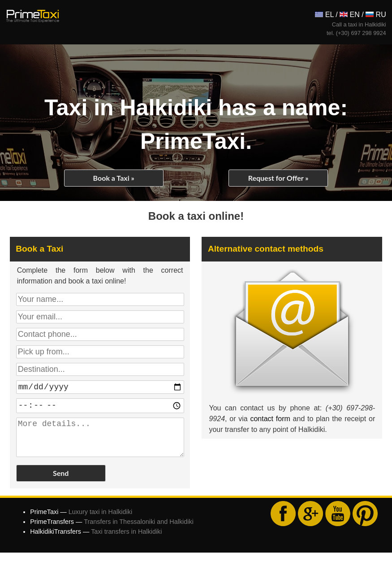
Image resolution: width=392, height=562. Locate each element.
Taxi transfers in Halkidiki (126, 541)
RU (376, 15)
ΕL (324, 15)
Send (61, 482)
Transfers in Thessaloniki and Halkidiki (139, 531)
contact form (270, 419)
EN (350, 15)
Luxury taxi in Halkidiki (100, 522)
